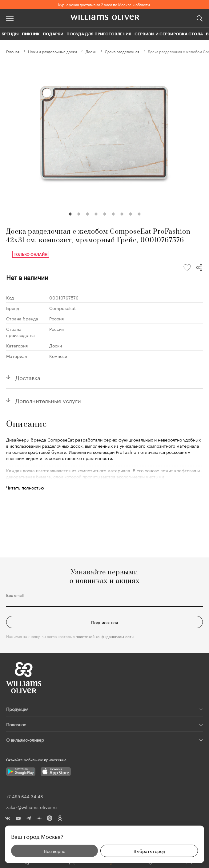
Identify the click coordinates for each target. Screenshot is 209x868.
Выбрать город (149, 851)
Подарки (53, 34)
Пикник (31, 34)
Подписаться (104, 622)
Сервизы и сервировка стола (169, 34)
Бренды (10, 34)
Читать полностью (25, 487)
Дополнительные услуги (48, 400)
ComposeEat (62, 308)
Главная (13, 51)
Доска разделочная (122, 51)
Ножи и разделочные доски (52, 51)
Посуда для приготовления (99, 34)
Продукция (17, 709)
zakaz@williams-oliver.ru (31, 807)
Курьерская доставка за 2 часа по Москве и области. (105, 4)
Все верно (55, 851)
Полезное (16, 724)
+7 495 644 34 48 (25, 796)
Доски (91, 51)
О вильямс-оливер (25, 739)
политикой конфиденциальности (105, 636)
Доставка (28, 377)
